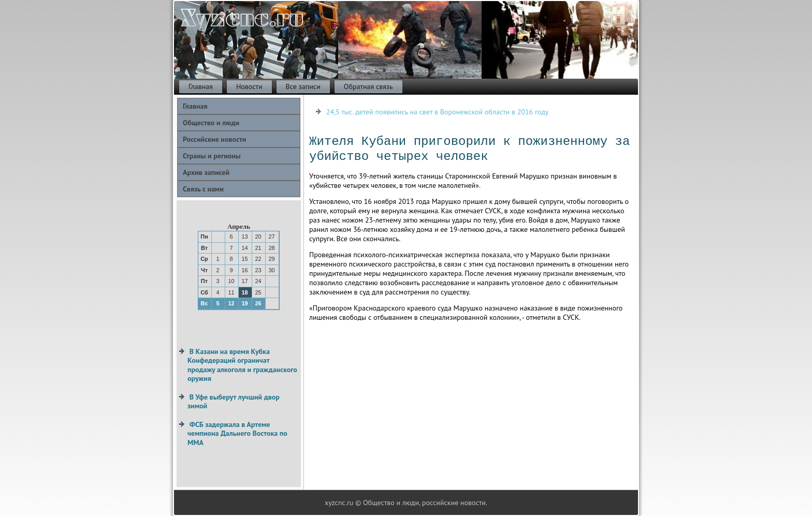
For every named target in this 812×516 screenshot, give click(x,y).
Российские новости (214, 139)
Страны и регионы (212, 156)
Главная (201, 86)
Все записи (303, 86)
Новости (249, 86)
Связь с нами (203, 189)
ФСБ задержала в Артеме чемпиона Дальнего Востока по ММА (237, 433)
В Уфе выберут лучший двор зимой (234, 402)
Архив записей (206, 172)
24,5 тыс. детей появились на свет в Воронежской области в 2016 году (438, 112)
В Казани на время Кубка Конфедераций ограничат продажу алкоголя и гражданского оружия (242, 365)
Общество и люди (211, 123)
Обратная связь (368, 86)
